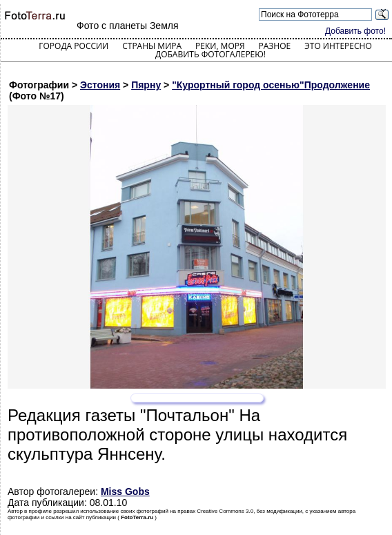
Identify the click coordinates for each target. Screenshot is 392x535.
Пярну (146, 85)
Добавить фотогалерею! (210, 54)
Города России (73, 46)
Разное (275, 46)
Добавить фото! (355, 31)
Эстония (100, 85)
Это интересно (338, 46)
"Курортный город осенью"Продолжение (271, 85)
